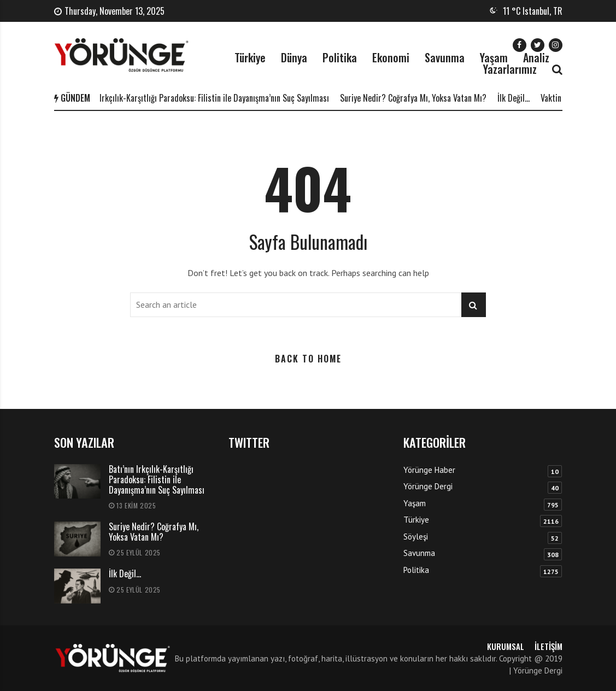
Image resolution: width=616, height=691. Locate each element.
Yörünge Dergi (428, 486)
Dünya (294, 57)
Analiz (536, 57)
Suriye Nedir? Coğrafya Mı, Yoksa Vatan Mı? (417, 98)
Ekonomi (391, 57)
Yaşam (494, 57)
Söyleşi (416, 537)
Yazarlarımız (510, 69)
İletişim (548, 646)
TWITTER (249, 442)
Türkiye (250, 57)
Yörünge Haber (429, 470)
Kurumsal (506, 646)
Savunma (445, 57)
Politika (340, 57)
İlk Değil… (517, 98)
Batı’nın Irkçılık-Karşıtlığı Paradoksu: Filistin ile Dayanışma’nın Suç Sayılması (204, 98)
